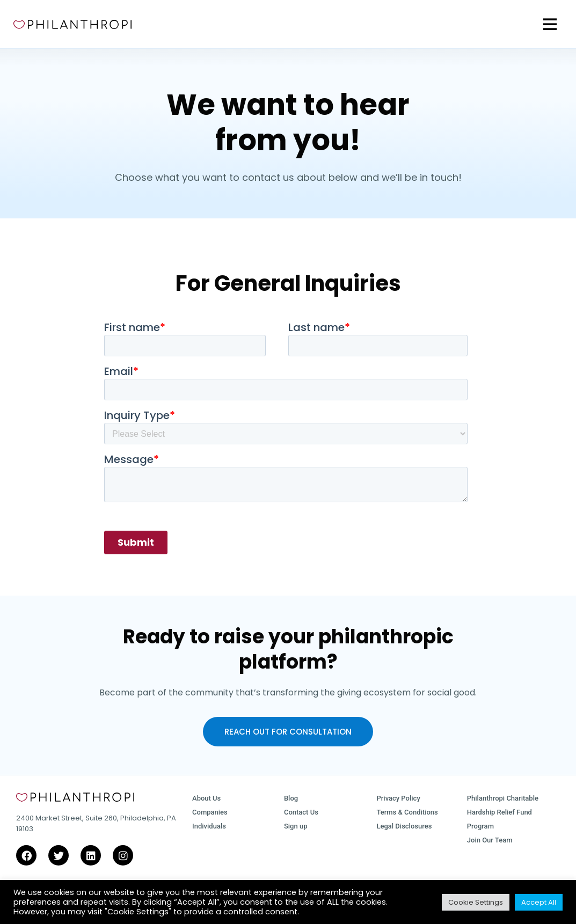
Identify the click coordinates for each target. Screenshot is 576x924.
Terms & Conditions (407, 812)
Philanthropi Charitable (503, 798)
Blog (291, 798)
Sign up (296, 826)
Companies (210, 812)
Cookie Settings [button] (476, 902)
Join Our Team (490, 840)
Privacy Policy (398, 798)
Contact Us (301, 812)
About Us (206, 798)
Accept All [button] (539, 902)
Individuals (209, 826)
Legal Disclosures (404, 826)
